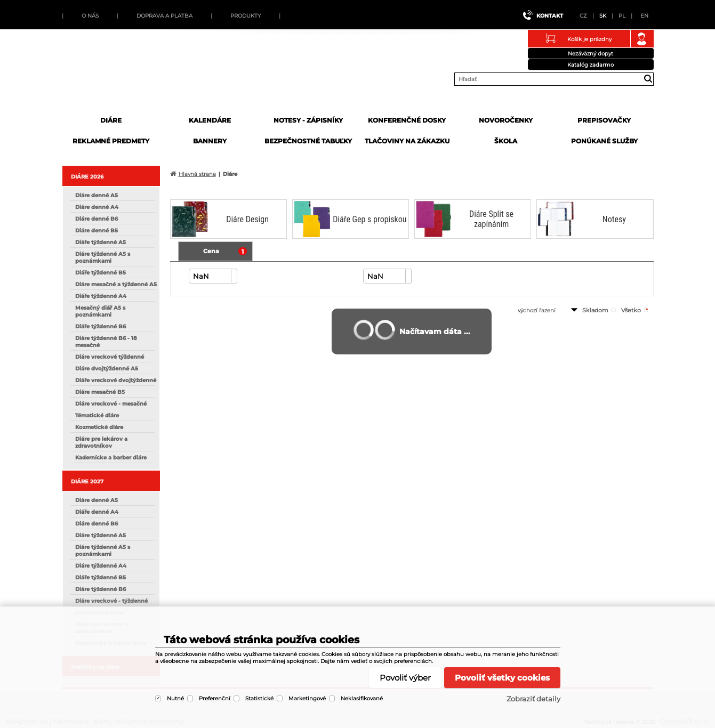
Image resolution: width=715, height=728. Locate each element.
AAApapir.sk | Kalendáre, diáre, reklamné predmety (143, 76)
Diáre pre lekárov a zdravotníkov (101, 442)
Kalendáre (210, 120)
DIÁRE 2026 (87, 177)
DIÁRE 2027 (87, 482)
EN (644, 16)
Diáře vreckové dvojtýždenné (116, 380)
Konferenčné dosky (407, 120)
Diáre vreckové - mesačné (111, 404)
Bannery (210, 141)
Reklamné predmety (111, 141)
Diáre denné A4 (97, 207)
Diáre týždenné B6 (101, 589)
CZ (583, 16)
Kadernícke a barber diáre (111, 458)
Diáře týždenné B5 (101, 273)
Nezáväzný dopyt (591, 54)
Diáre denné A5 (97, 195)
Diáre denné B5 (97, 230)
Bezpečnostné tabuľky (308, 141)
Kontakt (550, 16)
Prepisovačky (604, 120)
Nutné (175, 698)
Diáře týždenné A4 (101, 296)
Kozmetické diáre (99, 427)
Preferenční (215, 698)
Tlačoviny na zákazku (407, 141)
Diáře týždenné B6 (101, 326)
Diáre (111, 120)
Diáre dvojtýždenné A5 (107, 369)
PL (622, 16)
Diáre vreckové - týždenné (111, 601)
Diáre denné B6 (97, 219)
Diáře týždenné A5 (101, 242)
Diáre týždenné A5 (101, 535)
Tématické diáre (97, 415)
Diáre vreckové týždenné (110, 357)
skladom (595, 310)
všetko (631, 310)
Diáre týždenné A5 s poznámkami (103, 257)
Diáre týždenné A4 (101, 566)
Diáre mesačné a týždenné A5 (116, 284)
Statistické (259, 698)
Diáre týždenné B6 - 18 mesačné (106, 342)
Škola (506, 141)
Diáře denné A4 (97, 512)
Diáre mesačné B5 (100, 392)
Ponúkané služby (604, 141)
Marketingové (307, 698)
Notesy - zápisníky (308, 120)
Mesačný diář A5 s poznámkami (100, 311)
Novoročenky (506, 120)
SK (603, 16)
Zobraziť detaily (533, 699)
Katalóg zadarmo (591, 65)
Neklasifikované (362, 698)
